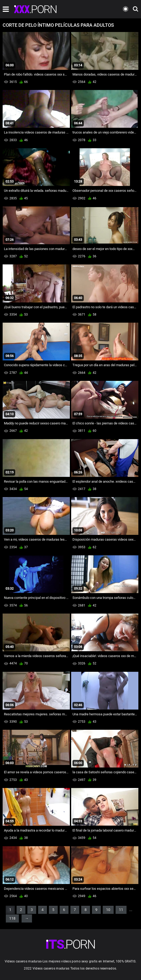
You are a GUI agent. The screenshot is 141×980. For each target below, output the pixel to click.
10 (108, 910)
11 (121, 910)
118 (12, 918)
